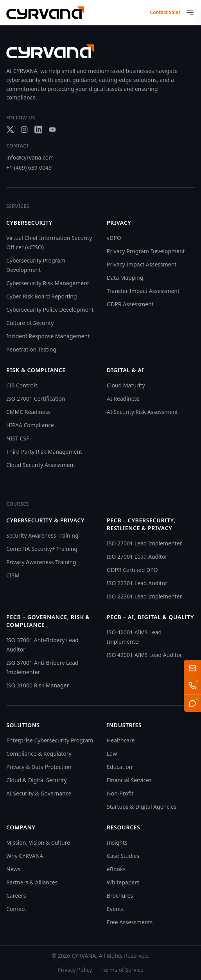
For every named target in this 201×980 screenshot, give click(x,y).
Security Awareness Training (42, 535)
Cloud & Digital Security (36, 780)
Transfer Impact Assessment (143, 291)
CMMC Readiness (28, 412)
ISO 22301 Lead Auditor (137, 583)
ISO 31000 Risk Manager (38, 685)
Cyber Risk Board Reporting (42, 296)
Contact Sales (165, 12)
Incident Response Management (48, 336)
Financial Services (129, 780)
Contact (16, 909)
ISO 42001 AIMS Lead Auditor (144, 655)
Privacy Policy (75, 970)
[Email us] (192, 668)
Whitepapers (123, 882)
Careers (16, 896)
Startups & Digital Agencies (142, 807)
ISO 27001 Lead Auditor (137, 557)
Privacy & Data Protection (39, 767)
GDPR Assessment (130, 304)
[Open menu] (190, 12)
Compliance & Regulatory (39, 754)
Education (119, 767)
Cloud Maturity (126, 385)
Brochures (120, 896)
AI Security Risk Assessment (142, 412)
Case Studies (123, 856)
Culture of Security (30, 323)
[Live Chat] (192, 703)
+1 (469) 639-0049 (29, 168)
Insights (117, 842)
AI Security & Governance (39, 793)
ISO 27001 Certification (36, 399)
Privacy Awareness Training (41, 562)
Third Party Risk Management (44, 452)
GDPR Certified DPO (132, 570)
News (13, 869)
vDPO (114, 238)
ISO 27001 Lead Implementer (144, 543)
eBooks (116, 869)
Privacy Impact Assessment (142, 264)
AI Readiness (123, 399)
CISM (13, 575)
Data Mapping (125, 278)
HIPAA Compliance (30, 425)
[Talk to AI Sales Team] (192, 686)
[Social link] (10, 130)
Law (112, 754)
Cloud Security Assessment (41, 465)
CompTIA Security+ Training (42, 549)
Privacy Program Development (146, 251)
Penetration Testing (31, 349)
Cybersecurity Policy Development (50, 310)
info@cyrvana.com (30, 157)
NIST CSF (18, 438)
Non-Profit (120, 793)
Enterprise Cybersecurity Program (50, 740)
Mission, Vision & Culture (38, 842)
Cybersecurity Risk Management (48, 283)
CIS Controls (22, 385)
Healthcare (121, 740)
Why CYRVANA (25, 856)
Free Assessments (130, 922)
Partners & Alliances (32, 882)
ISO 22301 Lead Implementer (144, 596)
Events (115, 909)
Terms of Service (122, 970)
